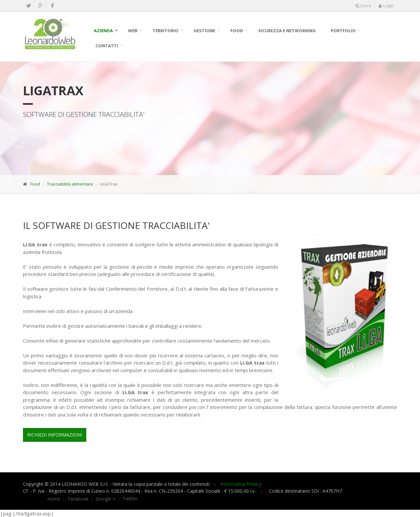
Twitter (130, 499)
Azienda (103, 31)
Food (237, 31)
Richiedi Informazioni (55, 435)
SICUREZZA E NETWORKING (287, 31)
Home (54, 499)
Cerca (363, 6)
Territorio (166, 31)
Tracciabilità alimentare (70, 184)
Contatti (107, 46)
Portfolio (343, 31)
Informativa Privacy (241, 484)
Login (386, 6)
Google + (106, 499)
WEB (133, 31)
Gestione (204, 31)
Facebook (78, 499)
